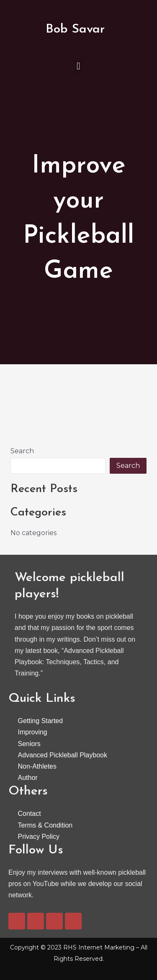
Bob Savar (75, 29)
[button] (78, 66)
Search (22, 451)
